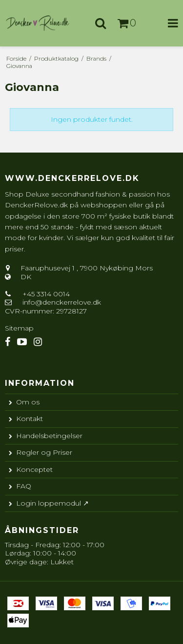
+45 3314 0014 (45, 294)
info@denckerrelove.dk (62, 302)
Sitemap (19, 328)
